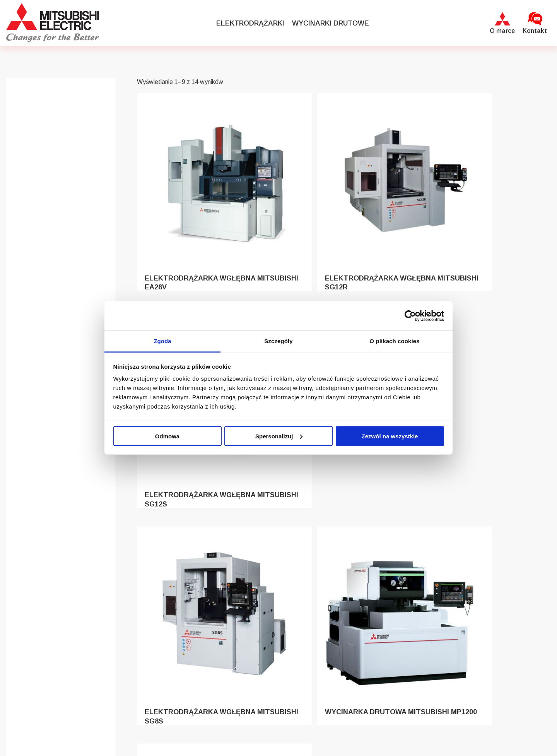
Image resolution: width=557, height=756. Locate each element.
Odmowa (167, 436)
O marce (502, 31)
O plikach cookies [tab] (394, 341)
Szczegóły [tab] (278, 341)
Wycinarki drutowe (331, 23)
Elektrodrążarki (250, 23)
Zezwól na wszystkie (390, 436)
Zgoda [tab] (162, 341)
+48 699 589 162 (454, 687)
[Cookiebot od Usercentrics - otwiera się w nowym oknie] (410, 316)
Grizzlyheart (292, 741)
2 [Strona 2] (347, 613)
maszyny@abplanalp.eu (464, 670)
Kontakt (535, 31)
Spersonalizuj (279, 436)
